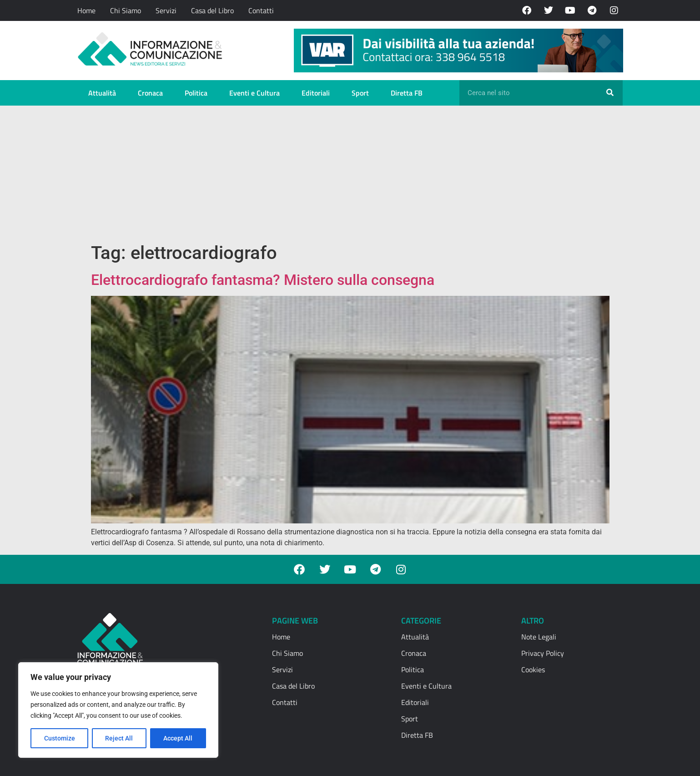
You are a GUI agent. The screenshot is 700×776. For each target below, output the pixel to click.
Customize (60, 738)
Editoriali (316, 93)
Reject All (119, 738)
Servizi (166, 10)
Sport (360, 93)
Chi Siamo (126, 10)
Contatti (261, 10)
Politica (196, 93)
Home (86, 10)
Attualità (102, 93)
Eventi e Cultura (254, 93)
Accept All (178, 738)
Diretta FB (407, 93)
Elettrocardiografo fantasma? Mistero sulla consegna (264, 280)
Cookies (533, 669)
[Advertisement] (350, 174)
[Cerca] (610, 93)
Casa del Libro (212, 10)
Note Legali (539, 637)
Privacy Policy (543, 653)
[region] (118, 710)
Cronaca (150, 93)
